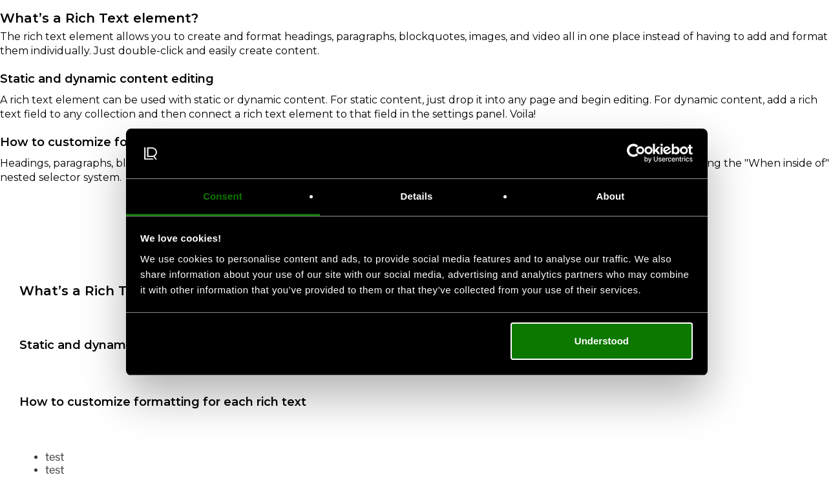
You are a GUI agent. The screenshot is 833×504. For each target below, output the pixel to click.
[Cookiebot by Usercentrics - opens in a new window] (636, 154)
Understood (602, 341)
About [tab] (611, 196)
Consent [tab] (223, 196)
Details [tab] (417, 196)
